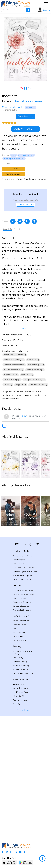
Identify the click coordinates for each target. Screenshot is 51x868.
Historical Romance (21, 598)
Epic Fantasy (18, 658)
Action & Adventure (21, 621)
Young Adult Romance (22, 610)
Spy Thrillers (28, 556)
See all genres (26, 710)
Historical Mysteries (21, 572)
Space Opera (18, 704)
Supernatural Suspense (22, 580)
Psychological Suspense (22, 576)
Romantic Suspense (21, 606)
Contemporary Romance (14, 158)
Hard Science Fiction (21, 692)
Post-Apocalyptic (20, 700)
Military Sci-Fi (18, 696)
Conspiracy (17, 556)
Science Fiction (21, 679)
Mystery (27, 551)
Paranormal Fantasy (21, 666)
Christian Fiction (19, 625)
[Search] (28, 10)
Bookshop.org (14, 174)
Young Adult (18, 636)
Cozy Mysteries (19, 560)
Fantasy (17, 646)
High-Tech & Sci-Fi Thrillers (23, 568)
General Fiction (21, 616)
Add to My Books (26, 129)
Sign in (46, 10)
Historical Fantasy (20, 662)
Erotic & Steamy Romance (23, 594)
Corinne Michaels (13, 107)
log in (23, 416)
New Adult (29, 673)
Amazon (14, 169)
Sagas (13, 155)
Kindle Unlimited (26, 205)
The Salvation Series (28, 101)
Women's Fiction (20, 640)
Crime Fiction (18, 564)
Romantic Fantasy (20, 669)
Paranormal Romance (22, 602)
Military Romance (26, 155)
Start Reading (26, 116)
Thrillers (17, 551)
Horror (15, 629)
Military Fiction (19, 633)
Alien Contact (18, 684)
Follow (31, 107)
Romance (18, 585)
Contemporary (19, 651)
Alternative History (20, 688)
